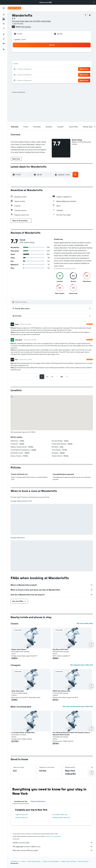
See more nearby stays (85, 623)
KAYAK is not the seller (53, 843)
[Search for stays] (4, 19)
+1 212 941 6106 (18, 24)
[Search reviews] (53, 302)
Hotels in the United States (51, 861)
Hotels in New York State (68, 861)
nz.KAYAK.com (15, 861)
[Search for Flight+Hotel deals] (4, 28)
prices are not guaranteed (53, 836)
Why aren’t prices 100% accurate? (53, 850)
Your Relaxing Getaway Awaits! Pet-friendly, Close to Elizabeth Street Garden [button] (71, 734)
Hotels (23, 861)
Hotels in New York (22, 818)
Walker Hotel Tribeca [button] (19, 649)
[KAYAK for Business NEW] (4, 43)
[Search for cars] (4, 24)
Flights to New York (22, 815)
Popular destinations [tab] (38, 801)
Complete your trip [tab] (21, 801)
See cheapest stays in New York (82, 665)
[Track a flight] (4, 39)
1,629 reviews (26, 27)
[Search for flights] (4, 15)
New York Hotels (83, 861)
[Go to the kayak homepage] (14, 8)
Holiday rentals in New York (61, 818)
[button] (94, 2)
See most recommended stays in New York (78, 706)
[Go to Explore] (4, 34)
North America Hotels (34, 861)
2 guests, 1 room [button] (20, 39)
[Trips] (4, 50)
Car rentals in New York (60, 815)
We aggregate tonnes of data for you (53, 846)
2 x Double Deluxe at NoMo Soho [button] (23, 732)
